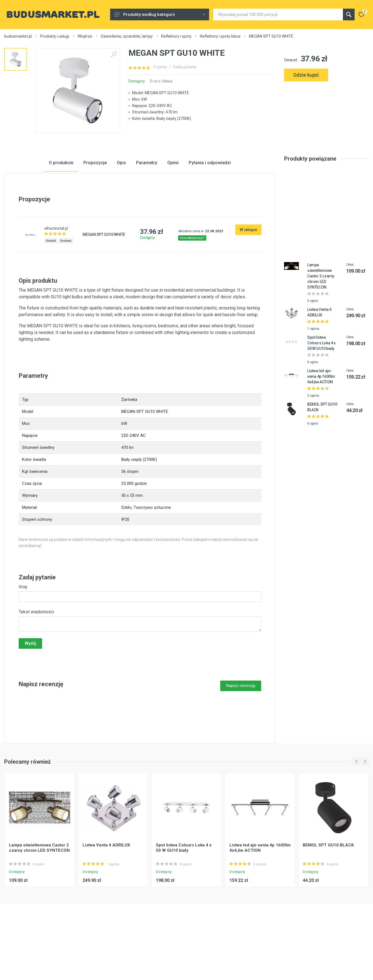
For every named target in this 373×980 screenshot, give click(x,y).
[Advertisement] (327, 110)
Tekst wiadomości (36, 654)
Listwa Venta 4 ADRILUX (106, 887)
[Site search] (278, 14)
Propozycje (95, 205)
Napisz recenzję (241, 728)
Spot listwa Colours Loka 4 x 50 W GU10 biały (321, 385)
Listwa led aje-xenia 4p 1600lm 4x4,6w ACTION (321, 419)
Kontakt (51, 283)
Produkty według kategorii (160, 14)
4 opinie (160, 67)
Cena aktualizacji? (192, 280)
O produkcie (61, 205)
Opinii (173, 205)
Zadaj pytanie (185, 67)
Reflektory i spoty (176, 36)
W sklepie (248, 272)
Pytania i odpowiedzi (210, 205)
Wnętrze (85, 36)
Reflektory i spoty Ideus (220, 36)
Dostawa (66, 283)
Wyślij (30, 686)
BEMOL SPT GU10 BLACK (328, 887)
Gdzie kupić (306, 75)
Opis (121, 205)
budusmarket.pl (18, 36)
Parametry (147, 205)
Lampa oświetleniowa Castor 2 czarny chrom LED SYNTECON (321, 318)
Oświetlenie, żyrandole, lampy (127, 36)
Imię (23, 629)
